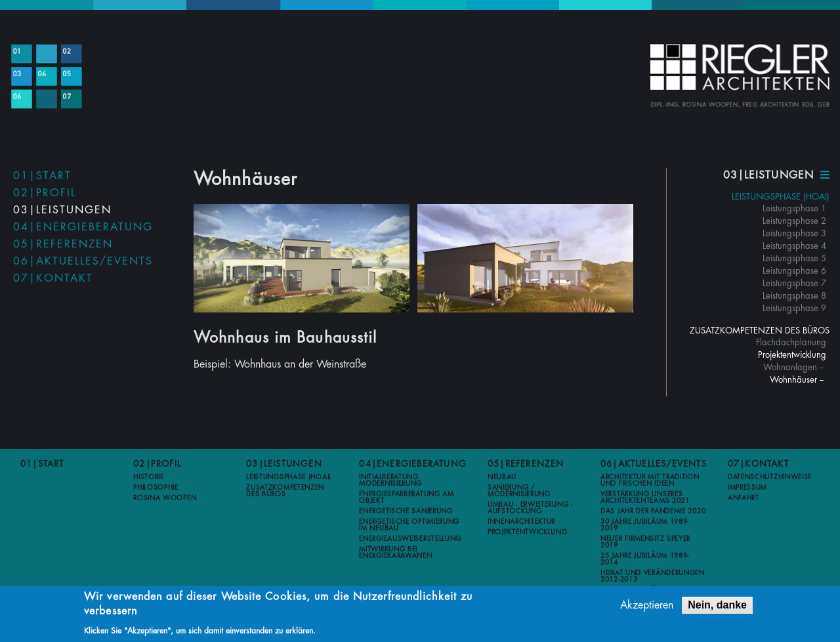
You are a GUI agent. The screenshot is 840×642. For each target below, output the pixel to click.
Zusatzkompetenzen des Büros (760, 331)
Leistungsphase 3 (794, 233)
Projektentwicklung (792, 355)
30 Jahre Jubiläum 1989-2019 (645, 525)
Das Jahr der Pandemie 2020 (653, 511)
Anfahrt (744, 498)
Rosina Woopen (165, 498)
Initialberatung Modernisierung (390, 481)
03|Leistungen (62, 210)
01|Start (42, 176)
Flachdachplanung (791, 342)
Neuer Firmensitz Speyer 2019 (645, 542)
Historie (149, 477)
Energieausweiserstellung (410, 539)
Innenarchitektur (521, 522)
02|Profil (45, 193)
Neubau (502, 477)
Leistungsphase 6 (794, 271)
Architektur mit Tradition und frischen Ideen (650, 481)
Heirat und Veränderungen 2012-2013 (653, 576)
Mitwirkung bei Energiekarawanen (395, 553)
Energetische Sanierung (406, 511)
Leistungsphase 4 (794, 246)
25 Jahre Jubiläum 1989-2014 (645, 559)
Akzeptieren (647, 607)
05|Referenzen (63, 244)
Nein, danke (717, 606)
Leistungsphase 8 (794, 296)
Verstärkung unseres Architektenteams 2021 (645, 498)
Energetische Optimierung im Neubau (409, 525)
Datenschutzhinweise (770, 477)
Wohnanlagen (790, 367)
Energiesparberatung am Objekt (406, 498)
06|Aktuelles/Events (83, 261)
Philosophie (156, 488)
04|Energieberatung (83, 227)
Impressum (747, 488)
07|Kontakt (53, 278)
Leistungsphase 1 (794, 208)
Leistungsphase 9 (794, 308)
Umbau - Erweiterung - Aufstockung (530, 508)
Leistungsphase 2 (794, 221)
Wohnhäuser (793, 380)
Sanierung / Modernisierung (519, 491)
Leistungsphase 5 (794, 258)
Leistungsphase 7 (794, 283)
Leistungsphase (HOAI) (781, 197)
